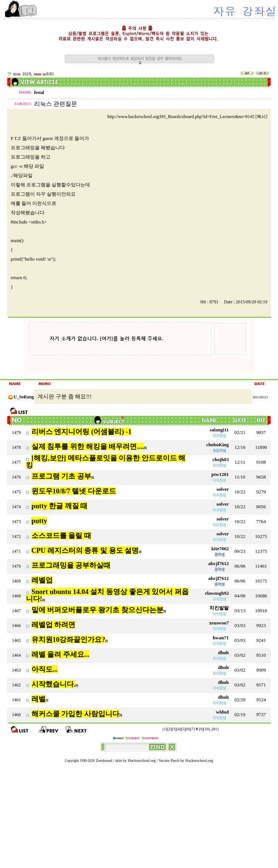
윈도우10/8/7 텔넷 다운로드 (74, 491)
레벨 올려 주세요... (60, 654)
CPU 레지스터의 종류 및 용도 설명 (85, 550)
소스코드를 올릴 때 (61, 536)
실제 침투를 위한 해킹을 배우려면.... (88, 446)
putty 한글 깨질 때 (60, 506)
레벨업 (42, 580)
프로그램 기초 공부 (61, 476)
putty (39, 521)
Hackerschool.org (142, 761)
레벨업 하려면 (54, 625)
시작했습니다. (54, 684)
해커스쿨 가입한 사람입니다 (75, 714)
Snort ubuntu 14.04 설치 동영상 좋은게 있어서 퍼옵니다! (107, 595)
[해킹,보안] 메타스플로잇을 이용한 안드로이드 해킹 (106, 461)
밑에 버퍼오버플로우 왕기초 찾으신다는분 (97, 610)
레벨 (39, 699)
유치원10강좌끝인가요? (68, 639)
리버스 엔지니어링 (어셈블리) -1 (82, 432)
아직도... (45, 669)
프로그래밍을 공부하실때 (71, 565)
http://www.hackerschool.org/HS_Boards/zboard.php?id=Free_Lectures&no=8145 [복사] (187, 117)
